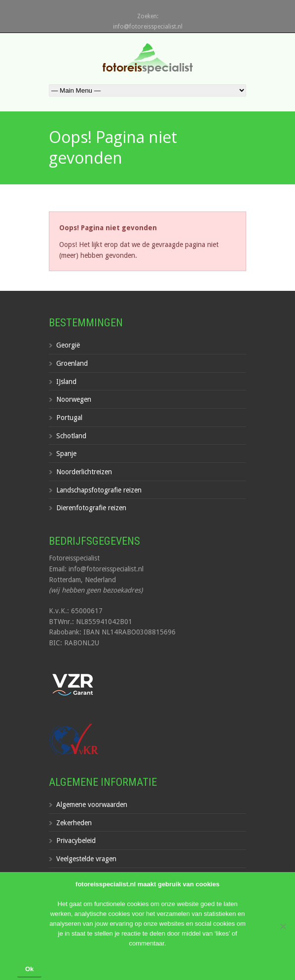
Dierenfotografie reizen (91, 508)
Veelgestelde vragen (86, 859)
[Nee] (283, 926)
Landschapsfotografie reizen (99, 490)
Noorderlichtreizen (84, 472)
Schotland (71, 436)
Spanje (66, 454)
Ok (29, 969)
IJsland (66, 382)
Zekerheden (74, 823)
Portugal (69, 418)
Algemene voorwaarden (92, 805)
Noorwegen (74, 399)
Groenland (72, 363)
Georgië (68, 345)
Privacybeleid (76, 840)
